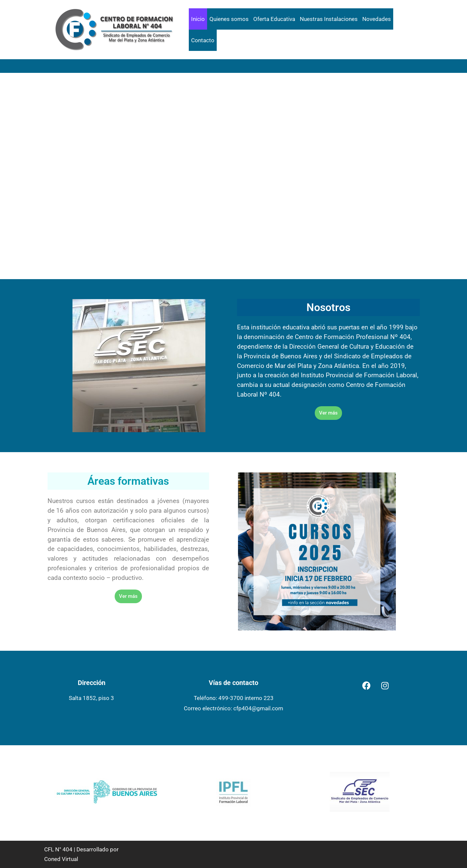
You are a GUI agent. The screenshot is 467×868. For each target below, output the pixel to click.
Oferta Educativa (274, 19)
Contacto (203, 40)
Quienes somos (229, 19)
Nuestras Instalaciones (329, 19)
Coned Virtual (61, 859)
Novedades (377, 19)
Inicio (198, 19)
